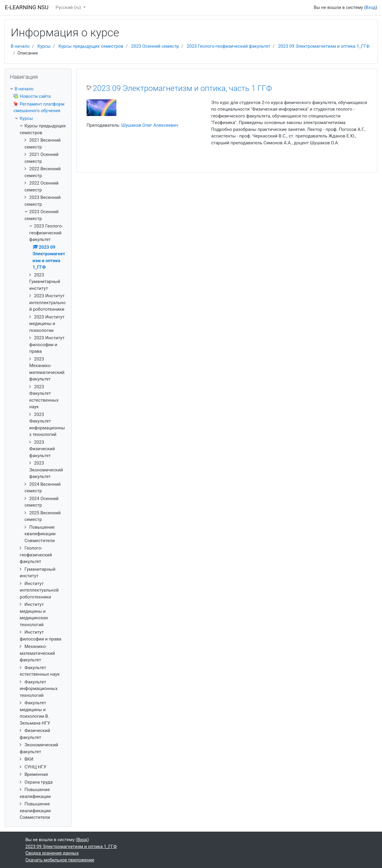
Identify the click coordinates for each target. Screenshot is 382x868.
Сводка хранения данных (52, 853)
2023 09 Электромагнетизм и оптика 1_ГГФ (324, 46)
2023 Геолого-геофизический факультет (229, 46)
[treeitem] (38, 89)
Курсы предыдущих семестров (91, 46)
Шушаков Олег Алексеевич (150, 125)
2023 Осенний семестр (155, 46)
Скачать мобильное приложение (60, 860)
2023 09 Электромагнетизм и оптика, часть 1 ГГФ (182, 88)
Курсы (44, 46)
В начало (20, 46)
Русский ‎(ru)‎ (69, 7)
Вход (371, 7)
